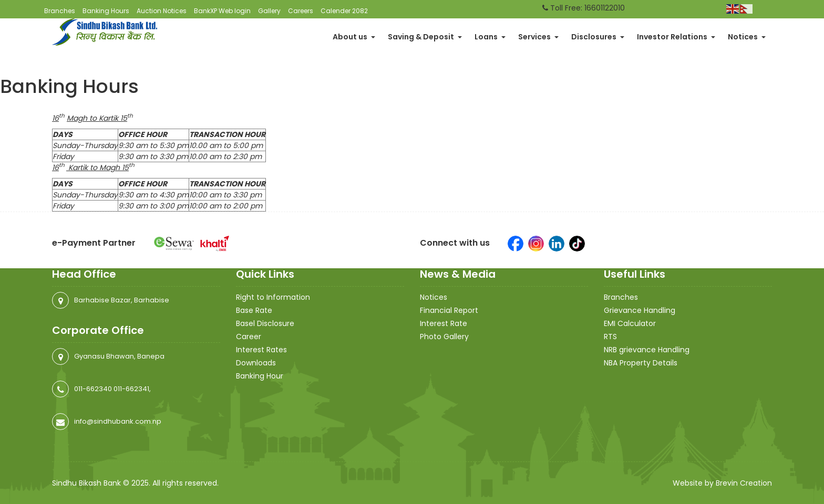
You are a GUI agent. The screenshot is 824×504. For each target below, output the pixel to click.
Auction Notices (162, 11)
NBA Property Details (641, 363)
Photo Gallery (444, 337)
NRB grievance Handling (647, 350)
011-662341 (131, 389)
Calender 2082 (344, 11)
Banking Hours (106, 11)
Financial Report (449, 310)
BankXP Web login (222, 11)
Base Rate (254, 310)
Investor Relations (676, 37)
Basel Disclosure (265, 323)
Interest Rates (261, 350)
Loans (490, 37)
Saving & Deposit (425, 37)
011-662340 (93, 389)
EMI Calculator (630, 323)
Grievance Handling (640, 310)
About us (354, 37)
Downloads (256, 363)
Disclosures (598, 37)
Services (538, 37)
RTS (610, 337)
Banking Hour (260, 376)
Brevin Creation (744, 483)
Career (249, 337)
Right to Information (273, 297)
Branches (60, 11)
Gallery (269, 11)
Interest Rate (444, 323)
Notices (747, 37)
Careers (301, 11)
